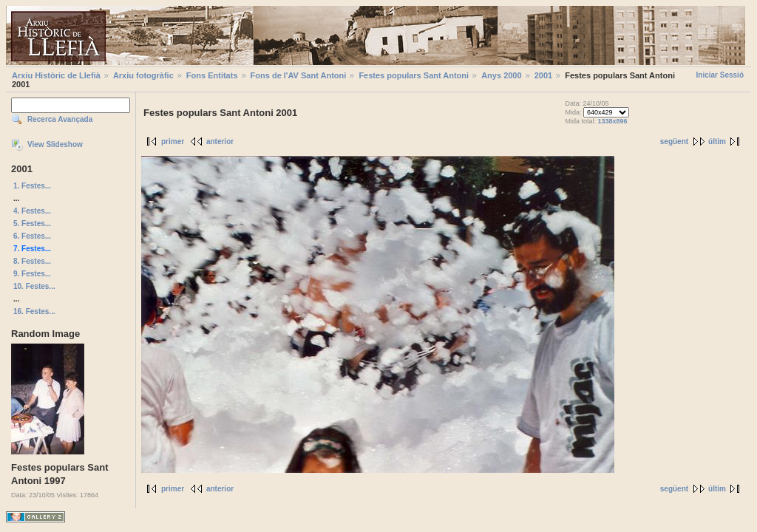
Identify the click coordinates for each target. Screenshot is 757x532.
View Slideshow (55, 144)
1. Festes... (32, 186)
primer (173, 141)
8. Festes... (32, 261)
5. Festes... (32, 224)
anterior (220, 141)
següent (674, 141)
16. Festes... (34, 311)
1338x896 (612, 121)
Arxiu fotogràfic (143, 75)
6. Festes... (32, 236)
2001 (543, 75)
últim (717, 141)
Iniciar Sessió (720, 75)
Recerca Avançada (60, 119)
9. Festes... (32, 274)
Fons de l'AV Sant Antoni (299, 75)
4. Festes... (32, 211)
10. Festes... (34, 286)
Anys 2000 (501, 75)
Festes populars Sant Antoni (414, 75)
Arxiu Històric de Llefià (56, 75)
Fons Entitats (212, 75)
